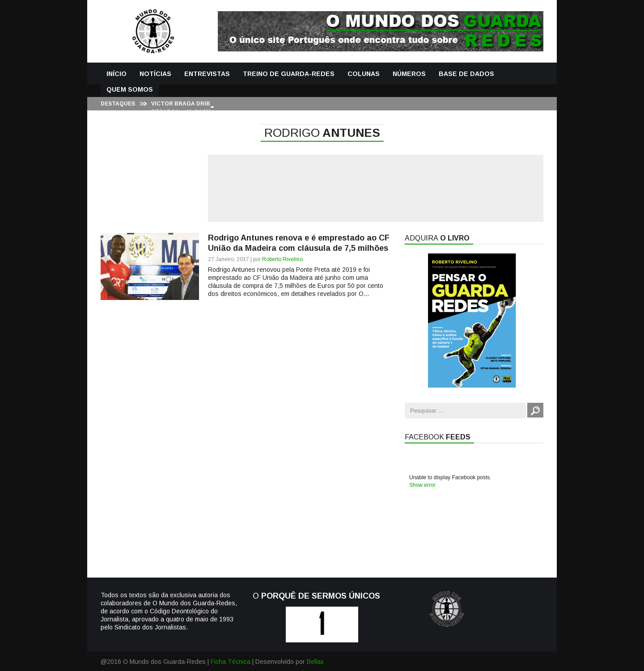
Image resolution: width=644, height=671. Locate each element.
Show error (422, 485)
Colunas (364, 74)
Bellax (315, 662)
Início (117, 74)
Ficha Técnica (231, 662)
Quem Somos (130, 89)
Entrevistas (207, 74)
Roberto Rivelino (282, 259)
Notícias (155, 74)
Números (409, 74)
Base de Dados (466, 74)
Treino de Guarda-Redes (289, 74)
